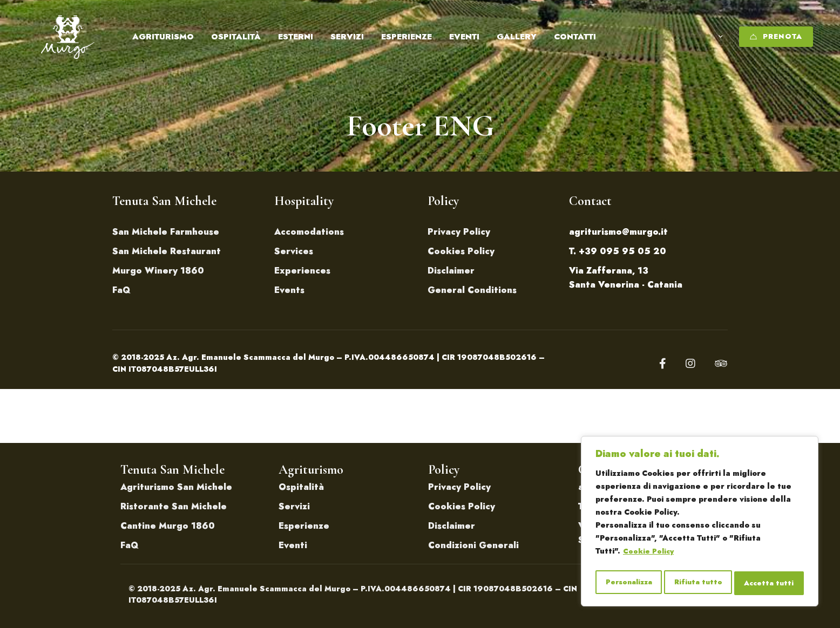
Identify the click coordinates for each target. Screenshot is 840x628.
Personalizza (629, 583)
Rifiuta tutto (699, 583)
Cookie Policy (650, 556)
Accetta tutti (770, 583)
